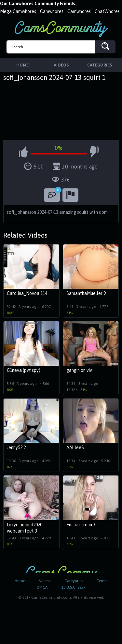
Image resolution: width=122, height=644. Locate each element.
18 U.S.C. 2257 (73, 587)
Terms (102, 581)
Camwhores (52, 11)
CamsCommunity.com (61, 29)
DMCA (42, 587)
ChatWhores (107, 11)
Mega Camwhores (18, 11)
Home (20, 581)
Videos (45, 581)
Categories (74, 581)
